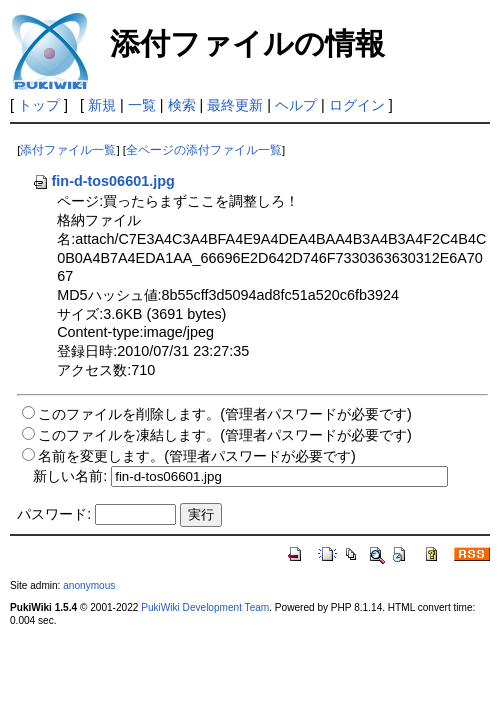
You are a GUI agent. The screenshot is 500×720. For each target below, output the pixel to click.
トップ (39, 105)
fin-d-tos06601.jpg (103, 181)
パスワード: (54, 514)
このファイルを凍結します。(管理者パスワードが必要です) (225, 435)
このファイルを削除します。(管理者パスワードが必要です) (225, 414)
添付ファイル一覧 (68, 150)
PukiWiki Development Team (205, 607)
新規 (102, 105)
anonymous (89, 585)
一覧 (142, 105)
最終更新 (235, 105)
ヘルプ (296, 105)
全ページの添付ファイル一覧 (204, 150)
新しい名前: (70, 476)
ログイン (357, 105)
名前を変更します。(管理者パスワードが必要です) (197, 456)
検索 (182, 105)
